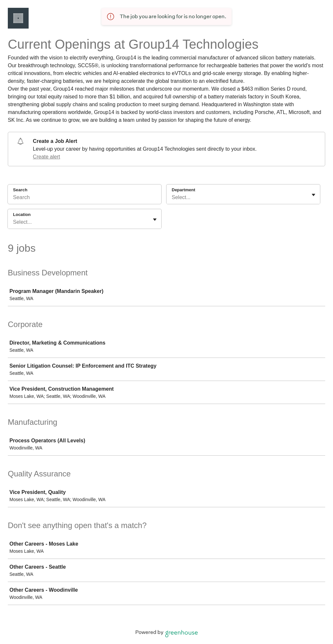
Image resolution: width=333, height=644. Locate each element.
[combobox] (172, 197)
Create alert (47, 157)
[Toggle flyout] (313, 195)
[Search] (85, 198)
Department (183, 190)
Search (20, 190)
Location (22, 215)
